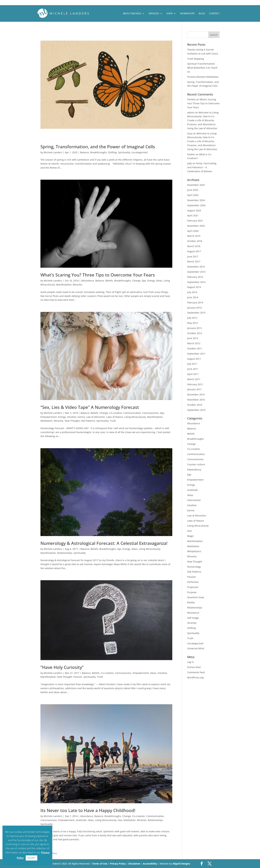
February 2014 (195, 302)
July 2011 (192, 364)
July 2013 (192, 318)
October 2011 (195, 348)
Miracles (78, 285)
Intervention (194, 500)
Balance (84, 152)
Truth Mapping (196, 59)
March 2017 (194, 261)
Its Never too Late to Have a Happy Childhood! (88, 810)
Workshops (187, 14)
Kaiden (191, 154)
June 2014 (193, 297)
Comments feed (196, 672)
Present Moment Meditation (203, 77)
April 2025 (193, 195)
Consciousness (150, 413)
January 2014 (194, 308)
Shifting (112, 152)
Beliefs (109, 281)
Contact (214, 14)
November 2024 (196, 200)
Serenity (192, 623)
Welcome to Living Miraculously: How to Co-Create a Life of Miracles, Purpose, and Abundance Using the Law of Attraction (203, 120)
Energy (151, 281)
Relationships (65, 553)
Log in (191, 662)
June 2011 (193, 369)
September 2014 (196, 282)
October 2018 (195, 241)
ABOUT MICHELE (132, 14)
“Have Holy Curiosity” (62, 667)
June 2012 (193, 338)
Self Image (193, 618)
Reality (191, 602)
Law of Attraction (96, 417)
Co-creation (116, 413)
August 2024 (194, 210)
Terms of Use (100, 864)
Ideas (159, 281)
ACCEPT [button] (32, 858)
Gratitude (81, 820)
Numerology (194, 567)
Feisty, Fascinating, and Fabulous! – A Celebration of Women (202, 167)
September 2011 (196, 354)
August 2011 (194, 359)
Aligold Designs (181, 864)
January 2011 (194, 389)
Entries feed (194, 667)
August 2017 (194, 251)
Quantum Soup (196, 597)
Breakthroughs (98, 152)
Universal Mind (196, 648)
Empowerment (49, 417)
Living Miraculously (135, 417)
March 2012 (194, 343)
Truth (113, 421)
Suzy (190, 133)
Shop (170, 14)
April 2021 (193, 215)
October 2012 (195, 333)
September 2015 (196, 272)
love (120, 820)
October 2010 (195, 405)
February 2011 (195, 384)
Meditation (47, 421)
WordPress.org (195, 677)
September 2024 (196, 205)
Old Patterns (88, 421)
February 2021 (195, 221)
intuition (72, 417)
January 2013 (194, 328)
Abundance (88, 281)
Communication (132, 413)
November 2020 (196, 226)
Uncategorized (140, 152)
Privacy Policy (118, 864)
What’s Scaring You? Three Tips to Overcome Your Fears (98, 275)
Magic (191, 536)
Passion (78, 677)
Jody (190, 163)
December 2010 (196, 394)
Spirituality (124, 152)
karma (81, 417)
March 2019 (194, 236)
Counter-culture (196, 464)
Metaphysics (194, 551)
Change (136, 281)
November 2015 (196, 267)
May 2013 (193, 323)
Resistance (193, 613)
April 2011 (193, 374)
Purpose (192, 592)
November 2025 (196, 185)
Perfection (193, 582)
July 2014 (192, 292)
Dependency (194, 470)
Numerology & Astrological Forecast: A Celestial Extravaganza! (104, 543)
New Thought (72, 421)
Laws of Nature (115, 417)
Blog (202, 14)
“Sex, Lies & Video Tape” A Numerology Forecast (90, 407)
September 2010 (196, 410)
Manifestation (64, 285)
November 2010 (196, 400)
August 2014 (194, 287)
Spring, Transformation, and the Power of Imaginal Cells (98, 147)
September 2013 (196, 313)
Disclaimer (135, 864)
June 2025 (193, 190)
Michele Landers (53, 152)
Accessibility (150, 864)
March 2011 (194, 379)
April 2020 (193, 231)
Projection (193, 587)
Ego (144, 281)
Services (154, 14)
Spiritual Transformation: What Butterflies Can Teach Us (202, 68)
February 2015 (195, 277)
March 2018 (194, 246)
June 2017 (193, 256)
